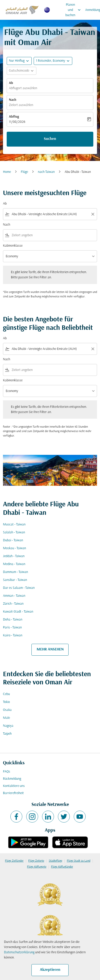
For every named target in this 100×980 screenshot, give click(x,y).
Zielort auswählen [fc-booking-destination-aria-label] (21, 105)
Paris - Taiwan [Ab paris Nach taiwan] (12, 628)
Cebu (6, 694)
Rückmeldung (12, 779)
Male (6, 718)
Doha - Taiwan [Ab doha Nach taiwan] (13, 620)
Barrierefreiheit (13, 793)
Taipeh (7, 734)
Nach (13, 100)
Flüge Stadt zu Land (79, 861)
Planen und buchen (74, 10)
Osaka (7, 710)
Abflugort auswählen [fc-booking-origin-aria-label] (23, 88)
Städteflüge (55, 861)
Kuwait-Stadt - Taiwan (18, 612)
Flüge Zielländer (14, 861)
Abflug (14, 117)
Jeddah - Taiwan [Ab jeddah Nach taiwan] (14, 556)
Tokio (6, 702)
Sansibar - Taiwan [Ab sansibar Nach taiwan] (15, 580)
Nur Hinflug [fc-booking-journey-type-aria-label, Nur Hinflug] (17, 61)
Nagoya (8, 726)
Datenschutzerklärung (19, 952)
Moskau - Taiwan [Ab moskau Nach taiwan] (14, 548)
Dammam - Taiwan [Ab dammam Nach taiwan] (15, 572)
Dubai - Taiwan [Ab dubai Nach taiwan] (13, 540)
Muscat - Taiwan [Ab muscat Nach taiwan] (14, 525)
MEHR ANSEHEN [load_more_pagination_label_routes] (50, 649)
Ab (11, 83)
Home (7, 172)
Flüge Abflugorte (37, 867)
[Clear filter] (93, 214)
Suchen (50, 139)
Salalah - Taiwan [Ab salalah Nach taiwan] (14, 532)
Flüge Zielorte (36, 861)
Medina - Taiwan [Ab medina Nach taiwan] (14, 564)
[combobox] (50, 214)
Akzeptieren (50, 970)
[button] (53, 61)
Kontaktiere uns (14, 786)
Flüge (24, 172)
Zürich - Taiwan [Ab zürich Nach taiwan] (13, 604)
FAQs (7, 772)
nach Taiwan (46, 172)
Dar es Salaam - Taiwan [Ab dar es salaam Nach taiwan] (19, 588)
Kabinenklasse (13, 246)
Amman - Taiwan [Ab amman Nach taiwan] (14, 596)
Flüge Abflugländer (62, 867)
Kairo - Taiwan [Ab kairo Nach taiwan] (13, 635)
